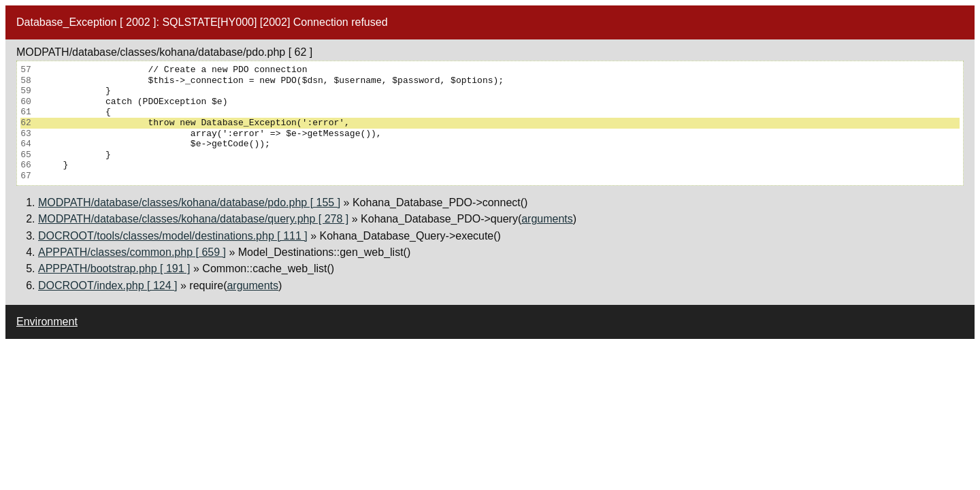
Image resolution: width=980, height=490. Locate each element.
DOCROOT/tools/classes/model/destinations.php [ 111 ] (173, 236)
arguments (547, 219)
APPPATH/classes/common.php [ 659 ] (132, 252)
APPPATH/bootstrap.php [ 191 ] (114, 268)
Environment (47, 322)
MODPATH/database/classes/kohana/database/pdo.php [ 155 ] (189, 202)
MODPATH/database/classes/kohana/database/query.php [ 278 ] (193, 219)
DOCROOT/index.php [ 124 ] (108, 285)
